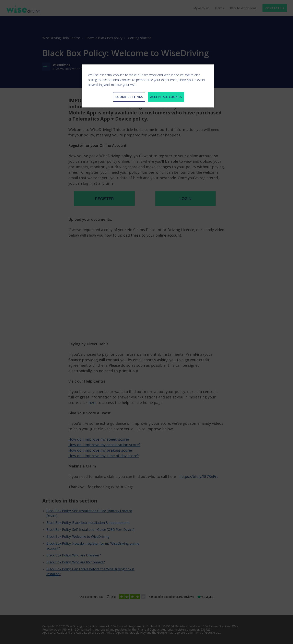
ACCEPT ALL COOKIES (166, 97)
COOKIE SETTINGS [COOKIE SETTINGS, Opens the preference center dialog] (129, 97)
